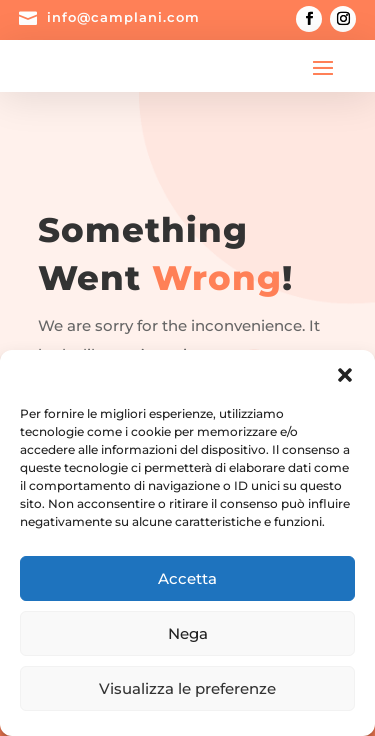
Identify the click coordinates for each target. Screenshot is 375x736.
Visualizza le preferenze (187, 688)
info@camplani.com (123, 17)
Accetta (187, 578)
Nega (188, 633)
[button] (345, 375)
